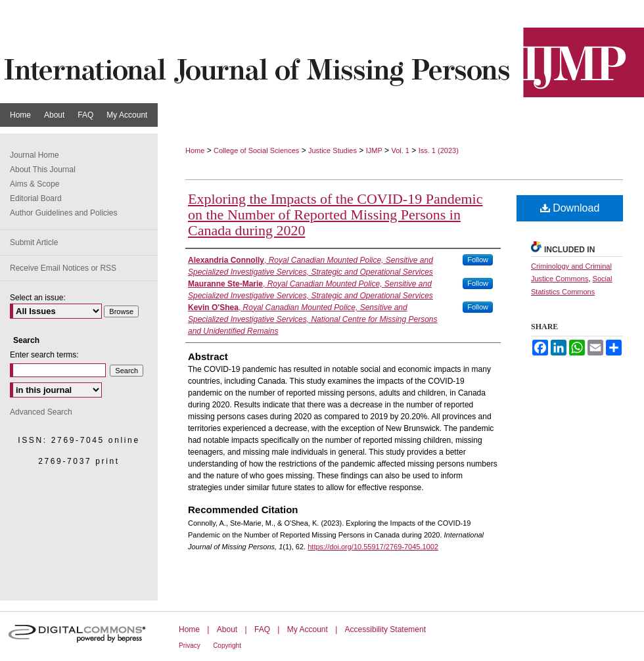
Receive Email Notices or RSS (63, 268)
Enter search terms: (44, 355)
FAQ (262, 629)
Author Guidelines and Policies (63, 213)
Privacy (190, 646)
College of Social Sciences (256, 150)
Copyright (227, 646)
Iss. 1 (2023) (439, 150)
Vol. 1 (400, 150)
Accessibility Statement (385, 629)
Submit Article (34, 242)
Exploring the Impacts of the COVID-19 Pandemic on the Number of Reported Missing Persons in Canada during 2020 (335, 215)
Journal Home (34, 155)
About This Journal (43, 170)
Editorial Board (36, 198)
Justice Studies (333, 150)
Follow (478, 260)
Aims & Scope (34, 184)
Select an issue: (38, 298)
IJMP (374, 150)
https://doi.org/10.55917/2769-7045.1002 (373, 547)
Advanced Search (41, 412)
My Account (308, 629)
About (227, 629)
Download (570, 208)
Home (195, 150)
